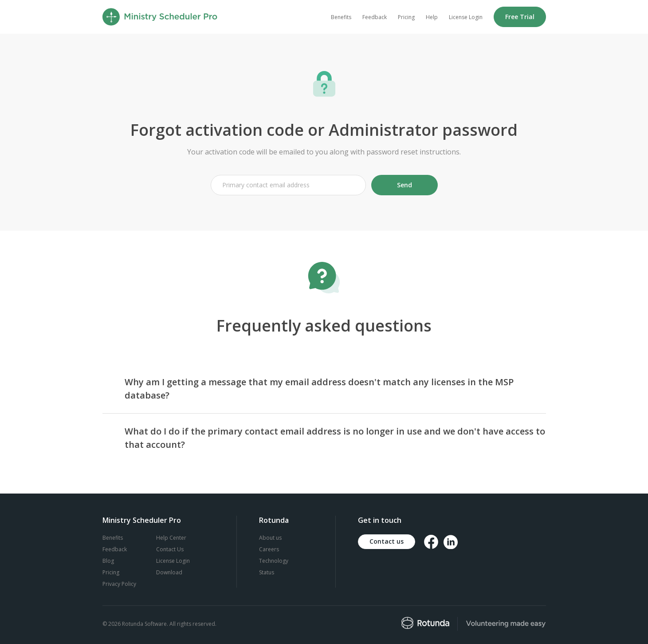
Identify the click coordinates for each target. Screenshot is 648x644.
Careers (269, 549)
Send (405, 185)
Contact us (387, 541)
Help (432, 17)
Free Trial (520, 17)
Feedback (375, 17)
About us (270, 538)
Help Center (171, 538)
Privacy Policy (119, 584)
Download (169, 572)
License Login (466, 17)
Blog (108, 561)
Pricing (406, 17)
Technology (274, 561)
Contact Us (170, 549)
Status (267, 572)
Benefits (341, 17)
